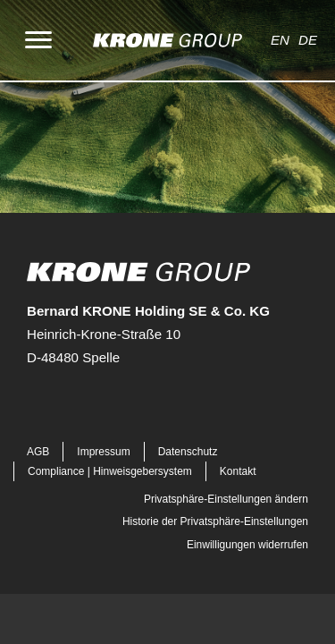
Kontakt (238, 471)
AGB (38, 452)
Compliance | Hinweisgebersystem (110, 471)
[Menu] (38, 40)
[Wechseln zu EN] (285, 40)
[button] (29, 407)
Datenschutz (188, 452)
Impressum (103, 452)
